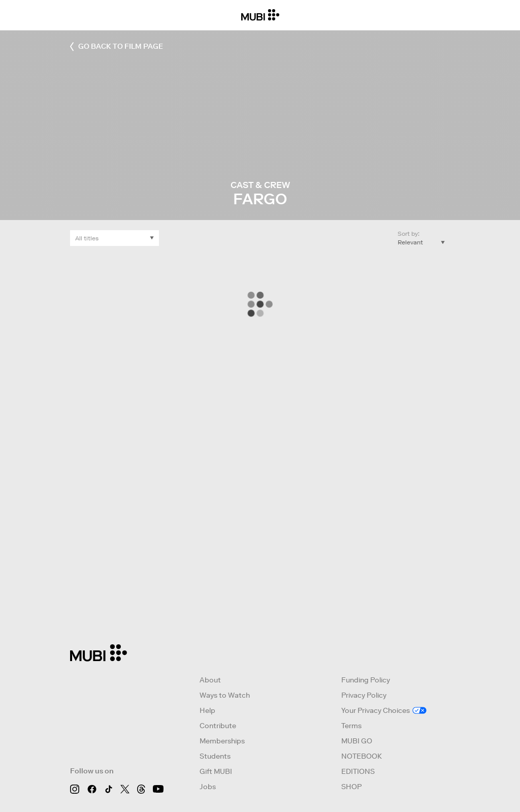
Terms (351, 726)
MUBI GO (357, 741)
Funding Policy (366, 680)
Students (215, 756)
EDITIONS (358, 771)
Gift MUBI (216, 771)
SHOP (351, 787)
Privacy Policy (364, 695)
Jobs (208, 787)
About (210, 680)
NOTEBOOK (362, 756)
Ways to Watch (225, 695)
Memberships (222, 741)
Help (207, 710)
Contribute (218, 726)
